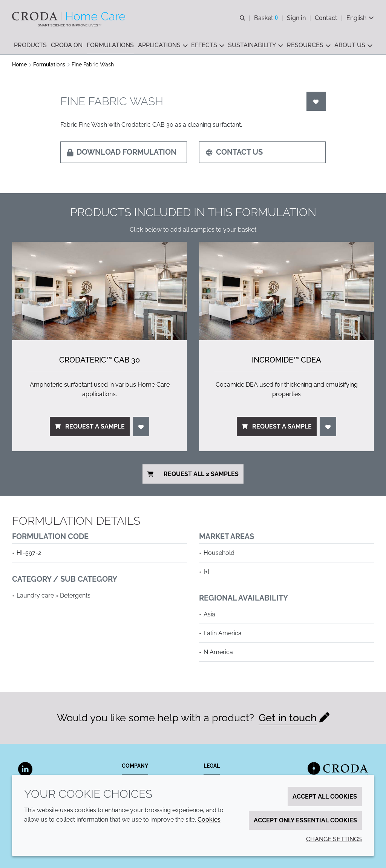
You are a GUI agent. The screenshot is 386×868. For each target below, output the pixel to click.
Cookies (209, 820)
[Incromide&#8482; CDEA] (286, 291)
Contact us (234, 152)
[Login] (316, 101)
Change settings (334, 839)
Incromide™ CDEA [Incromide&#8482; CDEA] (286, 360)
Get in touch (288, 718)
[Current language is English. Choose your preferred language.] (360, 18)
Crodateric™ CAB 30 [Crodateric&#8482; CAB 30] (100, 360)
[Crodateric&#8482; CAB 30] (100, 291)
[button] (30, 45)
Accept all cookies (325, 797)
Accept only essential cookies (305, 820)
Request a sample (90, 426)
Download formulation (122, 152)
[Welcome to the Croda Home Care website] (70, 16)
